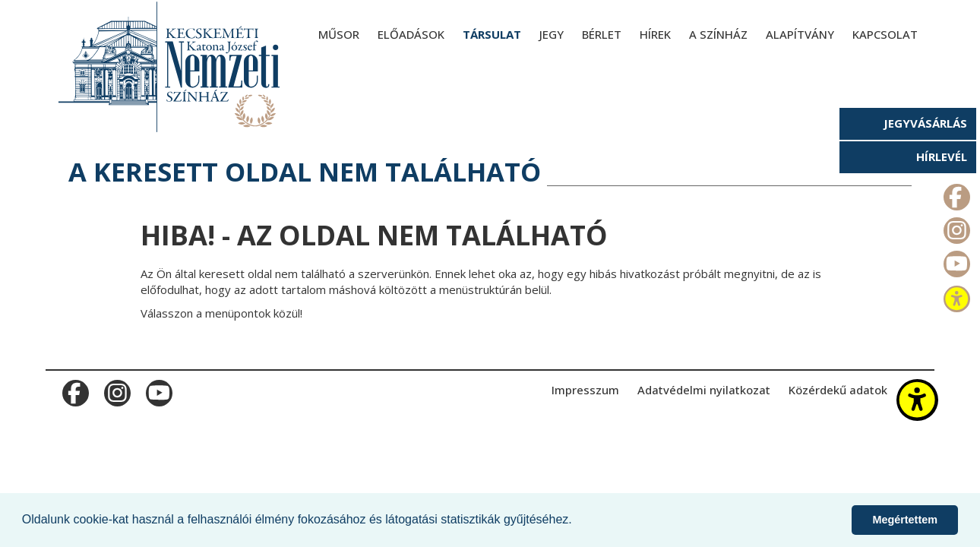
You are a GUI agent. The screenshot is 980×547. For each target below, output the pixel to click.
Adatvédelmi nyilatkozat (704, 390)
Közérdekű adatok (838, 390)
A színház (718, 34)
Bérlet (602, 34)
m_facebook (955, 194)
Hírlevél (942, 157)
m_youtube (955, 261)
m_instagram (955, 227)
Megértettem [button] (905, 520)
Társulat (492, 34)
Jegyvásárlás (925, 123)
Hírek (655, 34)
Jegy (552, 34)
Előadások (411, 34)
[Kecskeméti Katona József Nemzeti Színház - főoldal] (171, 66)
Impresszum (585, 390)
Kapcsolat (885, 34)
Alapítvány (800, 34)
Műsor (339, 34)
